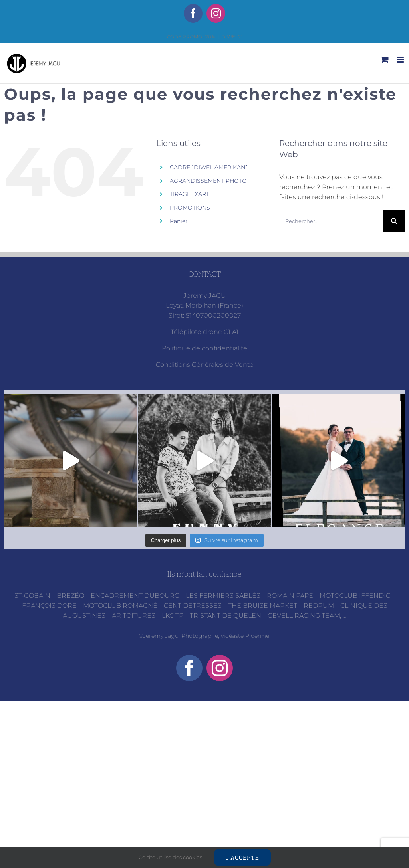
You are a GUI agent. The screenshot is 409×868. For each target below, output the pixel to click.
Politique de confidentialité (204, 348)
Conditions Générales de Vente (205, 365)
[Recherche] (394, 221)
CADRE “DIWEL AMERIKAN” (208, 167)
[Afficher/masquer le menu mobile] (401, 60)
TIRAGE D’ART (190, 194)
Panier (179, 221)
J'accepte (242, 857)
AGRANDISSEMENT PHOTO (208, 181)
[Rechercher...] (331, 221)
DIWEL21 (232, 37)
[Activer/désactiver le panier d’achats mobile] (385, 60)
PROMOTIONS (190, 208)
